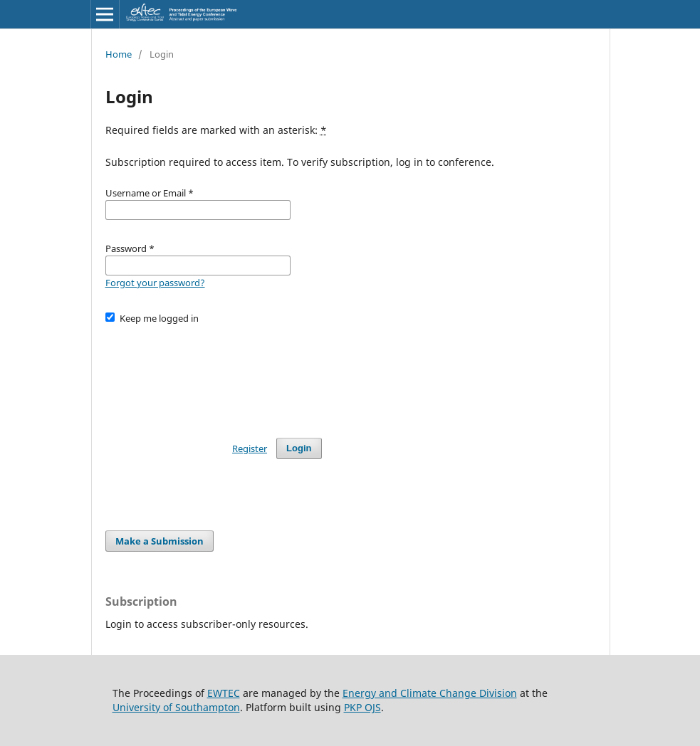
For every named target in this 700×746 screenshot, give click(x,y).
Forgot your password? (155, 283)
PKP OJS (362, 707)
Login (299, 448)
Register (250, 448)
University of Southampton (176, 707)
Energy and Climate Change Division (430, 693)
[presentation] (214, 374)
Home (119, 54)
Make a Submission (160, 541)
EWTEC (224, 693)
